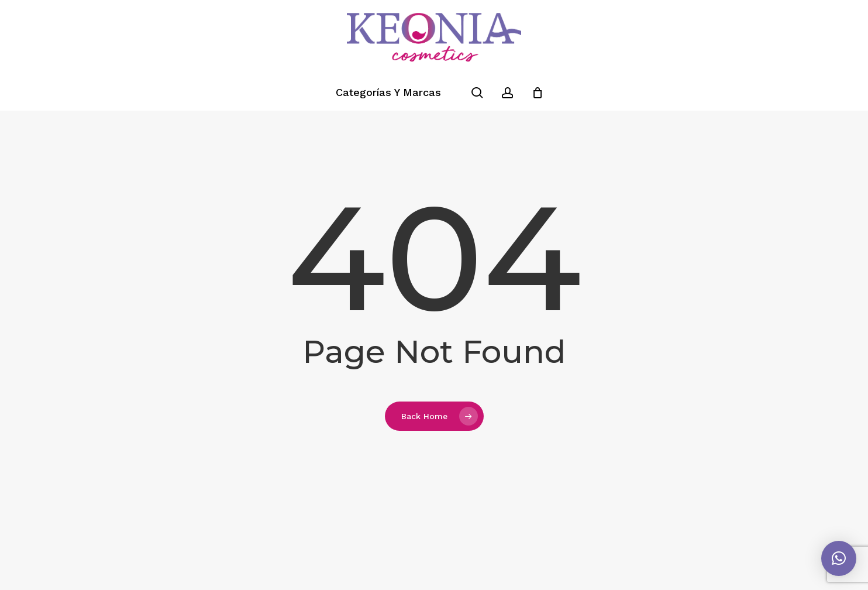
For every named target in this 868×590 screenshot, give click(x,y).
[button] (839, 558)
